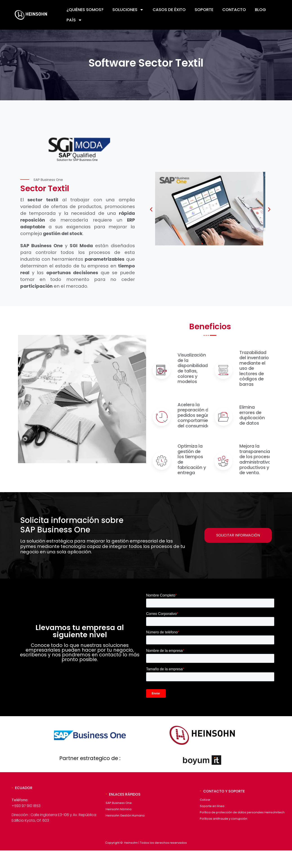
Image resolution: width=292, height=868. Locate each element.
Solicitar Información (237, 552)
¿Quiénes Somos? (85, 10)
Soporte (204, 10)
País (74, 20)
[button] (151, 211)
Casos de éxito (169, 10)
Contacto (234, 10)
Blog (260, 10)
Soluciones (128, 10)
